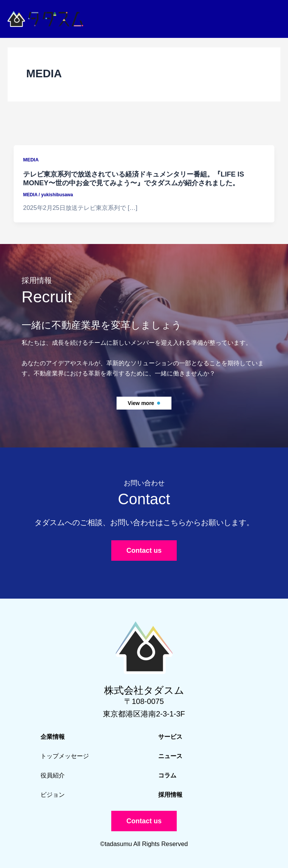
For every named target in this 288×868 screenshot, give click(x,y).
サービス (170, 737)
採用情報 (170, 794)
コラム (167, 775)
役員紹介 (53, 775)
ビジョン (53, 794)
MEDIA (31, 160)
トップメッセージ (65, 756)
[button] (144, 403)
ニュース (170, 756)
